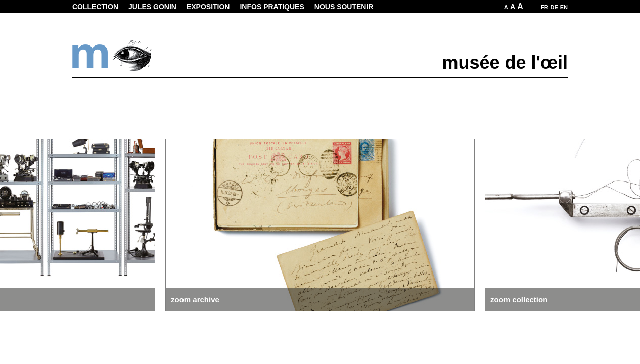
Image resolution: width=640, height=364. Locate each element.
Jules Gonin (152, 7)
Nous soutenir (344, 7)
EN (564, 7)
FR (545, 7)
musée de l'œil (505, 62)
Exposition (208, 7)
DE (554, 7)
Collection (95, 7)
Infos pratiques (272, 7)
